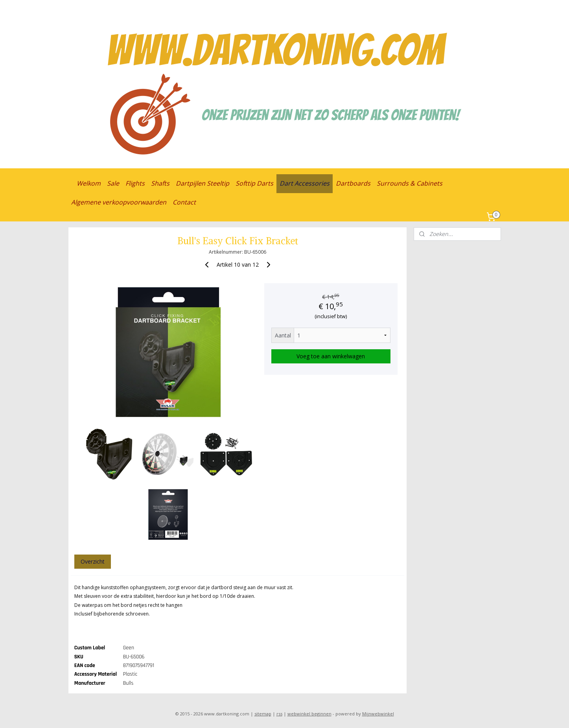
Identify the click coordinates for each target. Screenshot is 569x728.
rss (279, 714)
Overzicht (92, 561)
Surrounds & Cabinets (410, 183)
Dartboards (353, 183)
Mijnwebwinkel (378, 714)
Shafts (160, 183)
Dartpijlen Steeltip (203, 183)
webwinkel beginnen (309, 714)
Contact (184, 202)
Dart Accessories (305, 183)
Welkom (89, 183)
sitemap (263, 714)
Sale (113, 183)
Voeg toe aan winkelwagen (331, 356)
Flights (135, 183)
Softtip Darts (254, 183)
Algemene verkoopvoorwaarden (119, 202)
